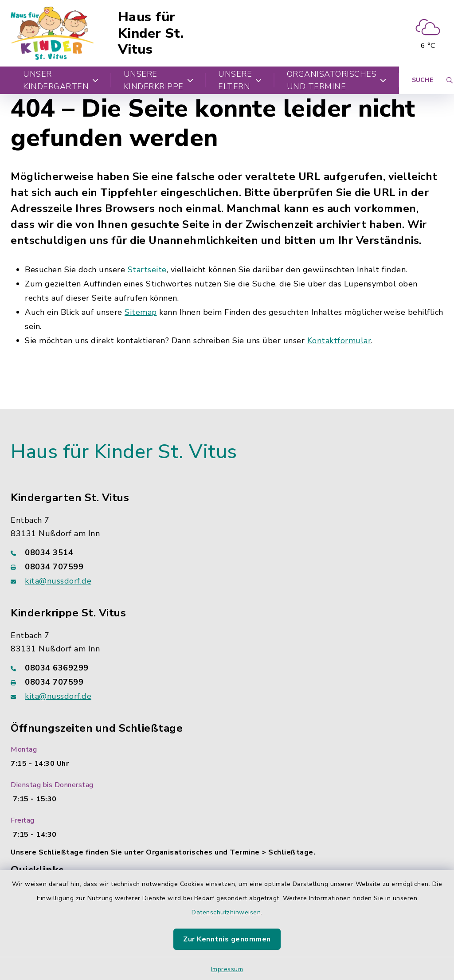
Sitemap (141, 312)
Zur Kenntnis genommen (227, 939)
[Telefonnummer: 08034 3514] (227, 553)
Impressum (227, 969)
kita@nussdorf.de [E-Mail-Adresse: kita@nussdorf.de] (58, 581)
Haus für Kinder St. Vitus (151, 33)
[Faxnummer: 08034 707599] (227, 567)
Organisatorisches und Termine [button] (337, 80)
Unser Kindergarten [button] (61, 80)
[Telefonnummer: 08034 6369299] (227, 668)
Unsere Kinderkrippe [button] (159, 80)
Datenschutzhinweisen (226, 912)
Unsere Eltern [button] (240, 80)
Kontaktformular (339, 341)
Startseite (147, 270)
